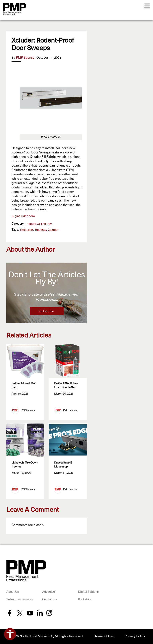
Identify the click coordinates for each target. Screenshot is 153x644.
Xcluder (53, 230)
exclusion (27, 230)
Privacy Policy (135, 637)
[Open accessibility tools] (10, 634)
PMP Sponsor (26, 58)
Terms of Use (104, 637)
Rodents (41, 230)
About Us (13, 592)
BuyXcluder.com (23, 216)
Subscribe (47, 311)
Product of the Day (39, 224)
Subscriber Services (20, 600)
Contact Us (50, 600)
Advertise (49, 592)
